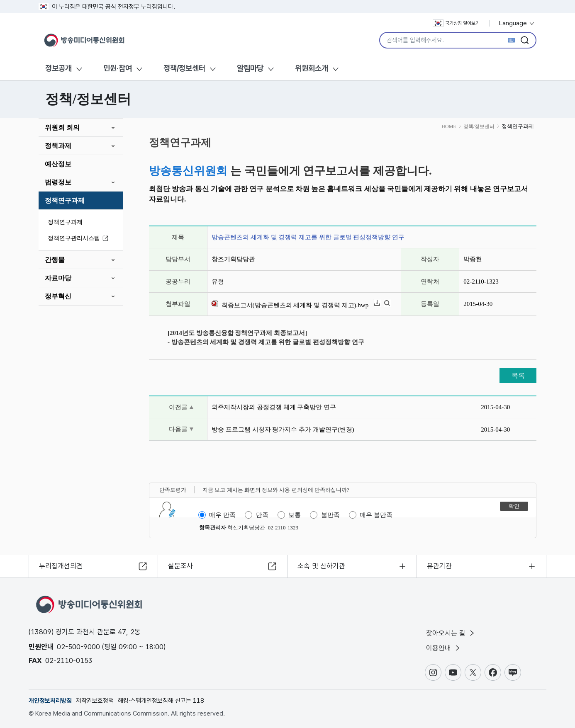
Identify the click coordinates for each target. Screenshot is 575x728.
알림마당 (250, 68)
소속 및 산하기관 (321, 566)
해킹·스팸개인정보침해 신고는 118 (161, 701)
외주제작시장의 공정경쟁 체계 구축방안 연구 (274, 407)
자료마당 (58, 278)
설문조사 (180, 566)
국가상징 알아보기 (456, 23)
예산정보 (58, 164)
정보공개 (58, 68)
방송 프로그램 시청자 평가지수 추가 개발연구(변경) (283, 430)
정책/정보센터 (184, 68)
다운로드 (381, 303)
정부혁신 (58, 296)
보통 (295, 515)
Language (517, 23)
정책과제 (58, 146)
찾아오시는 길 (451, 633)
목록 (518, 375)
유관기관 (439, 566)
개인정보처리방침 (50, 701)
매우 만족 (222, 515)
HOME (449, 126)
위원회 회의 (62, 127)
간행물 (55, 260)
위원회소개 (312, 68)
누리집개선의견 (61, 566)
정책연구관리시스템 (79, 239)
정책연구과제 (65, 200)
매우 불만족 (376, 515)
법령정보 (58, 182)
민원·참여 (118, 68)
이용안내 (444, 648)
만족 (262, 515)
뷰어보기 (391, 303)
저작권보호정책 (95, 701)
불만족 (330, 515)
